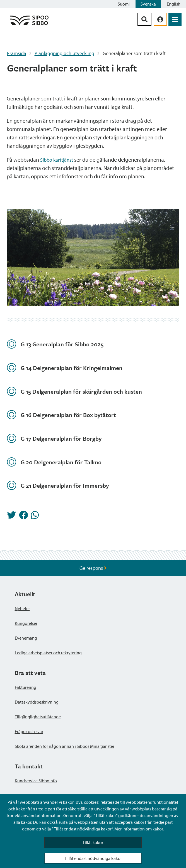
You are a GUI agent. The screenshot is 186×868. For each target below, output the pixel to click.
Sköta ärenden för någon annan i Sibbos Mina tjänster (65, 746)
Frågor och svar (29, 731)
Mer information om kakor (139, 829)
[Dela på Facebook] (23, 517)
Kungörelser (26, 623)
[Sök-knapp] (144, 19)
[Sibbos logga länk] (29, 25)
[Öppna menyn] (175, 19)
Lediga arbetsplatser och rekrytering (48, 653)
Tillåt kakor (93, 842)
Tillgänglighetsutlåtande (38, 717)
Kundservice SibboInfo (36, 781)
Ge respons (93, 568)
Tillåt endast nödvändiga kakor (93, 858)
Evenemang (26, 638)
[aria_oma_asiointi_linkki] (160, 19)
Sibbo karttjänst (57, 160)
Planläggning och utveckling (64, 53)
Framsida (17, 53)
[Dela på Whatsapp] (35, 517)
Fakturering (26, 687)
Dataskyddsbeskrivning (37, 702)
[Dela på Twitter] (11, 517)
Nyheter (22, 608)
